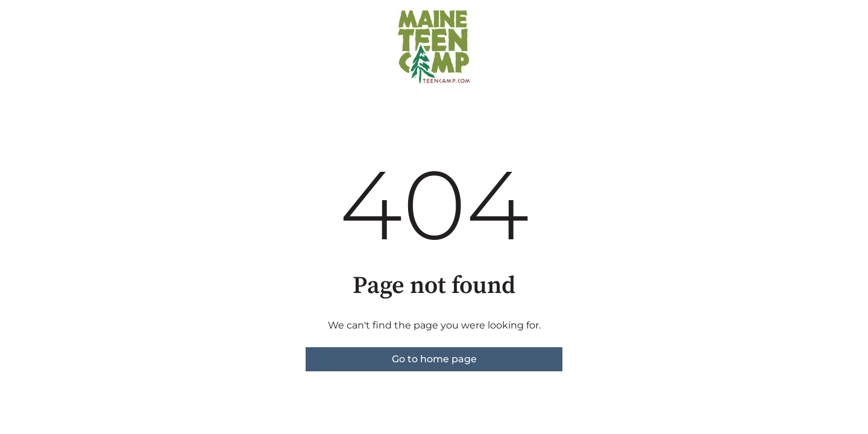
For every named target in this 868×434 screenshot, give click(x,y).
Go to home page (434, 359)
